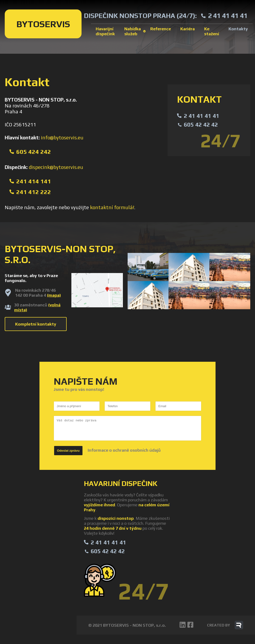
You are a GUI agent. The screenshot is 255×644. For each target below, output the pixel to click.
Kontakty (238, 29)
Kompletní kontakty (36, 324)
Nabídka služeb (133, 31)
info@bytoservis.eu (62, 138)
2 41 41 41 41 (228, 16)
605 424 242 (34, 152)
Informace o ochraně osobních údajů (124, 450)
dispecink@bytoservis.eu (56, 167)
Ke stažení (212, 31)
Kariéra (188, 29)
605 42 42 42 (201, 125)
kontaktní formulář (112, 207)
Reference (161, 29)
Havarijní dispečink (105, 31)
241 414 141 (34, 181)
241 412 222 (34, 192)
